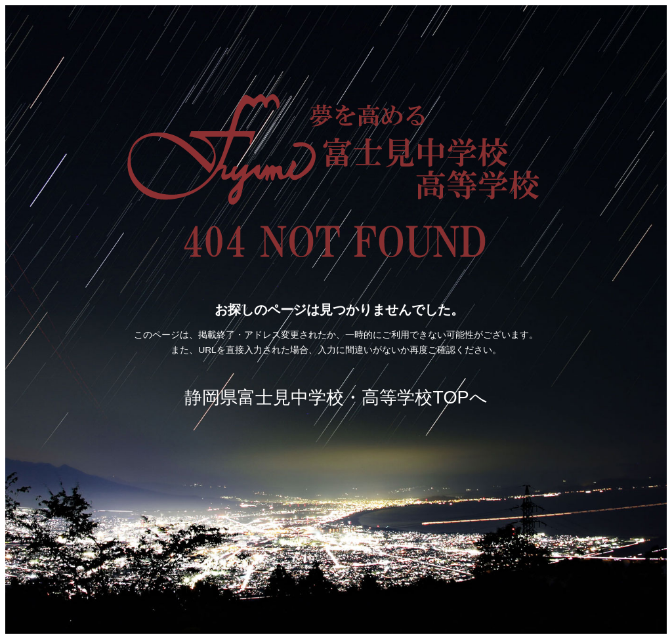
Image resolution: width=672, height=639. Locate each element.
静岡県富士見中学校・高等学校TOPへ (336, 397)
